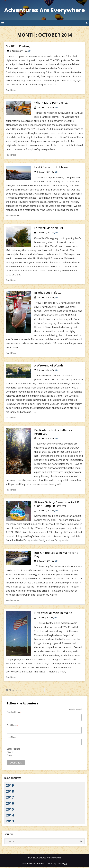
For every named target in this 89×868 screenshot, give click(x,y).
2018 (10, 792)
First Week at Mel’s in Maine (53, 613)
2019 (10, 786)
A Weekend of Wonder (50, 366)
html (11, 753)
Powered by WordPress (33, 864)
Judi (29, 51)
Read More (11, 91)
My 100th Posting (18, 47)
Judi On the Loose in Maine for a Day (56, 555)
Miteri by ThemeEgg (57, 864)
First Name (13, 726)
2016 (10, 804)
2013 (10, 822)
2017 (10, 798)
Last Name (12, 738)
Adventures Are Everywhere (44, 10)
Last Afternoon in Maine (51, 168)
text (10, 756)
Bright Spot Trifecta (48, 293)
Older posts (15, 691)
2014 (10, 816)
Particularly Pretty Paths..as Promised (53, 432)
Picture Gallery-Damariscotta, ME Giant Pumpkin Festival (57, 505)
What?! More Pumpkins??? (52, 103)
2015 (10, 810)
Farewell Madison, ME (49, 228)
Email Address (14, 713)
